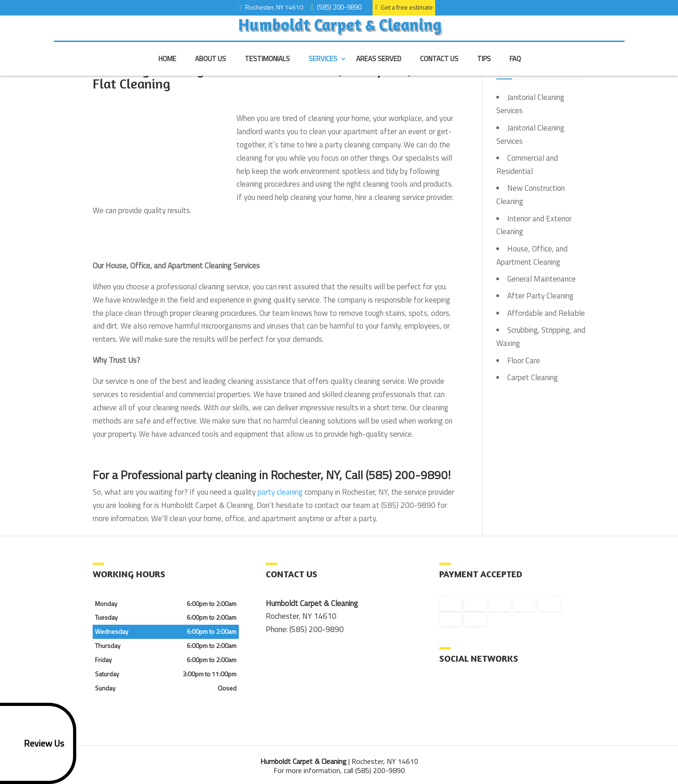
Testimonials (267, 67)
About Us (210, 67)
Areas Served (379, 67)
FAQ (515, 67)
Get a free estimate (404, 7)
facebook (447, 689)
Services (323, 67)
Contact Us (439, 67)
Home (167, 67)
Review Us (34, 743)
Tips (484, 67)
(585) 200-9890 (338, 6)
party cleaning (280, 492)
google (464, 689)
